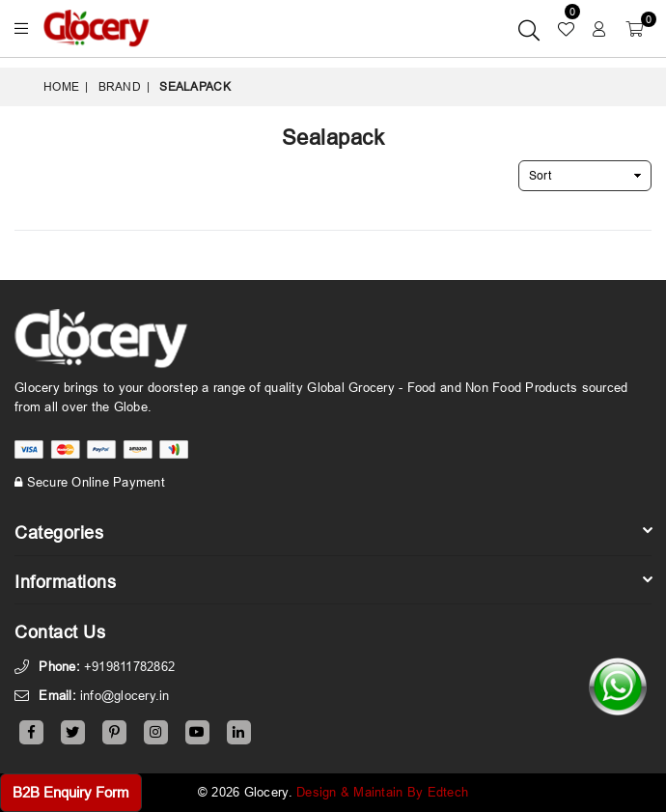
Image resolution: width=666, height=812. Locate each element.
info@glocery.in (125, 695)
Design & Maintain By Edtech (382, 792)
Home (61, 86)
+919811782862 (129, 666)
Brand (120, 86)
